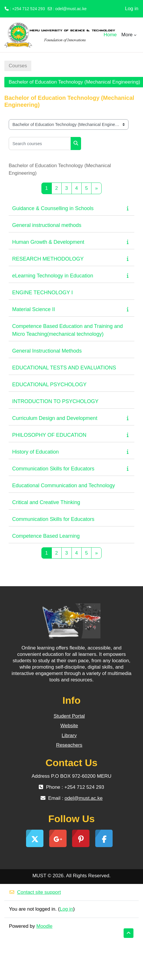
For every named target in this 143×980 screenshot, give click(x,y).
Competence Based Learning (46, 536)
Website (69, 726)
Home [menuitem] (110, 35)
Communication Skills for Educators (53, 469)
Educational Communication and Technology (64, 486)
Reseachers (69, 745)
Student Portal (69, 716)
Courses (18, 66)
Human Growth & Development (48, 242)
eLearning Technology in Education (53, 276)
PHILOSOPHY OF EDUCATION (49, 435)
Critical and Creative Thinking (46, 502)
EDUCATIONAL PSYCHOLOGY (49, 385)
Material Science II (34, 309)
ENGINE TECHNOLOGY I (42, 293)
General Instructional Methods (47, 351)
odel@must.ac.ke (71, 9)
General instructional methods (47, 225)
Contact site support (35, 892)
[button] (129, 933)
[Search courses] (40, 144)
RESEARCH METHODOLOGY (48, 259)
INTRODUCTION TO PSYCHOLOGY (55, 401)
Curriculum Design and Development (55, 418)
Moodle (45, 926)
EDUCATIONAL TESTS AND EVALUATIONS (64, 368)
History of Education (35, 452)
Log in (132, 9)
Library (69, 736)
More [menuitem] (127, 35)
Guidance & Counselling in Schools (53, 208)
